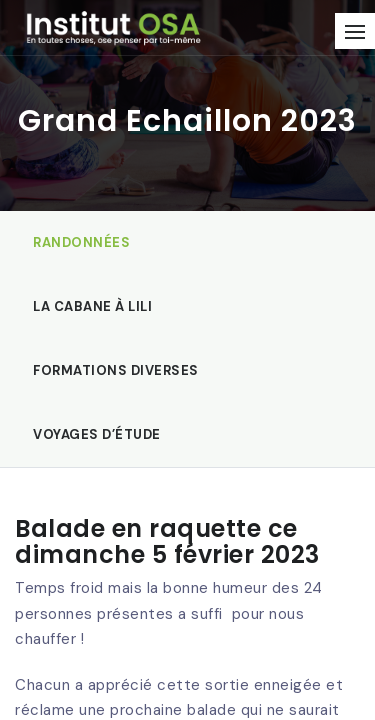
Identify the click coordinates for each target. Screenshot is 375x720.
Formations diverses (116, 370)
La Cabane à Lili (92, 306)
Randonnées (81, 242)
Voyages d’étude (97, 434)
